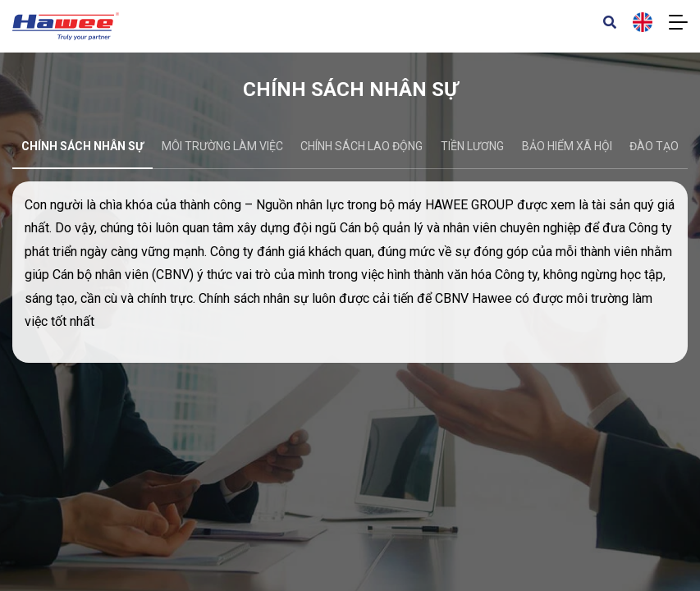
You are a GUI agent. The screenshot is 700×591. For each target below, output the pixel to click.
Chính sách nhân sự (82, 146)
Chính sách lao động (361, 146)
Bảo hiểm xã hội (567, 146)
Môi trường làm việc (222, 146)
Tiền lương (472, 146)
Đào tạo (654, 146)
